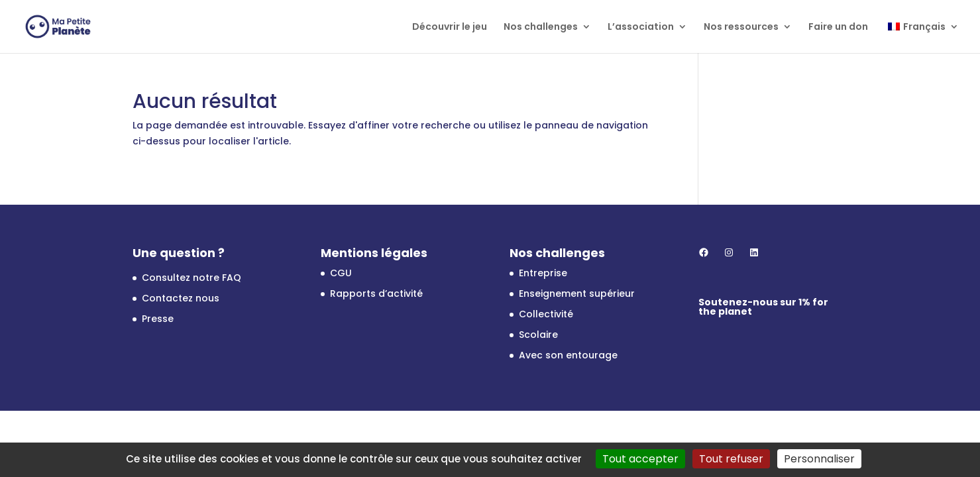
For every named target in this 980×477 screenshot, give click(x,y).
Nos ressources (741, 27)
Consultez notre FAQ (191, 278)
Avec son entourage (568, 355)
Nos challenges (541, 27)
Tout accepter (640, 459)
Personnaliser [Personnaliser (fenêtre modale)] (819, 459)
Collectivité (546, 314)
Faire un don (838, 27)
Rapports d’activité (376, 293)
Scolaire (538, 335)
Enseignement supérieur (577, 293)
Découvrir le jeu (450, 27)
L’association (641, 27)
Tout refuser (731, 459)
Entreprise (543, 273)
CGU (341, 273)
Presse (158, 319)
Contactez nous (181, 298)
